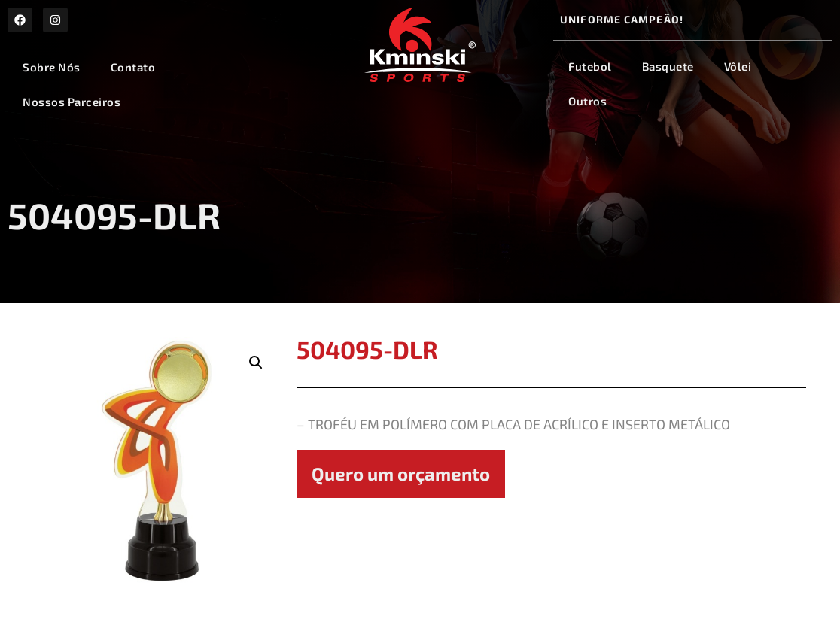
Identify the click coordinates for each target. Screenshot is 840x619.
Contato (133, 67)
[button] (256, 363)
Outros (587, 101)
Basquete (668, 66)
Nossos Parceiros (72, 102)
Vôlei (738, 66)
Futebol (590, 66)
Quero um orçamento (401, 473)
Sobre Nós (52, 67)
